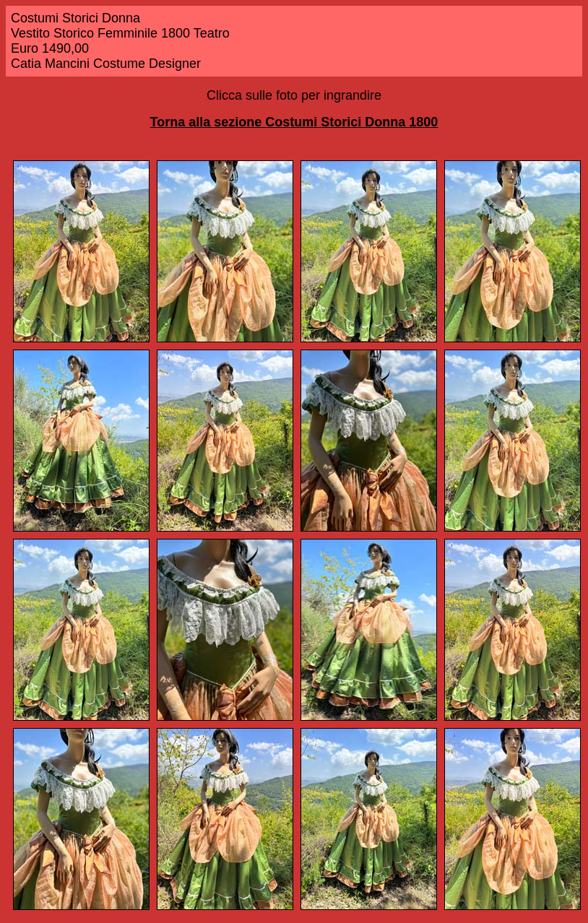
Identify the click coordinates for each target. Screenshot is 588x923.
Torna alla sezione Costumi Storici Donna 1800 (294, 122)
